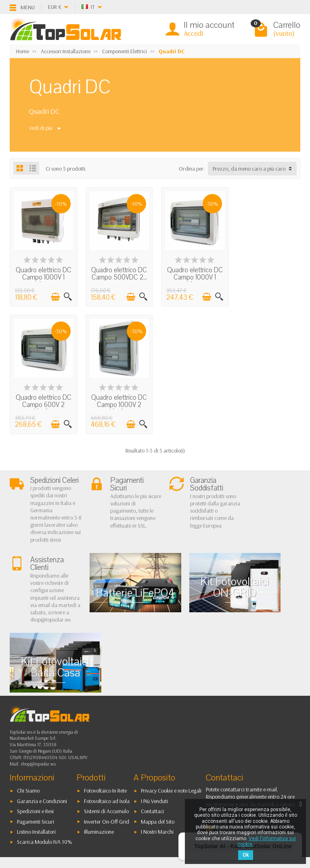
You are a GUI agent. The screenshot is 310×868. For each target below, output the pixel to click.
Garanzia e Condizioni (42, 738)
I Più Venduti (154, 738)
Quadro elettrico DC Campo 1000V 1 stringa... (43, 276)
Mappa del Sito (158, 758)
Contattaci (152, 748)
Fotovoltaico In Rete (105, 727)
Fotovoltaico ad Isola (107, 738)
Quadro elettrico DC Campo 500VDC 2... (118, 273)
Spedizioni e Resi (35, 748)
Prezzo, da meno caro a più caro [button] (249, 169)
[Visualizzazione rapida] (67, 296)
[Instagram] (68, 829)
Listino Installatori (36, 768)
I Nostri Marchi (157, 768)
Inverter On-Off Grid (107, 758)
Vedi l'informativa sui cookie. (267, 841)
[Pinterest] (68, 812)
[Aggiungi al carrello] (54, 296)
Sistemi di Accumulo (106, 748)
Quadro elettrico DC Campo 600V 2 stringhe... (267, 276)
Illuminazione (99, 768)
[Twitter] (49, 812)
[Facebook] (30, 812)
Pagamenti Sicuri (36, 758)
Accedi (193, 33)
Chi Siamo (28, 727)
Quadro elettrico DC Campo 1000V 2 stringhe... (43, 403)
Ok (246, 855)
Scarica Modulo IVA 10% (45, 778)
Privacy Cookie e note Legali (171, 727)
